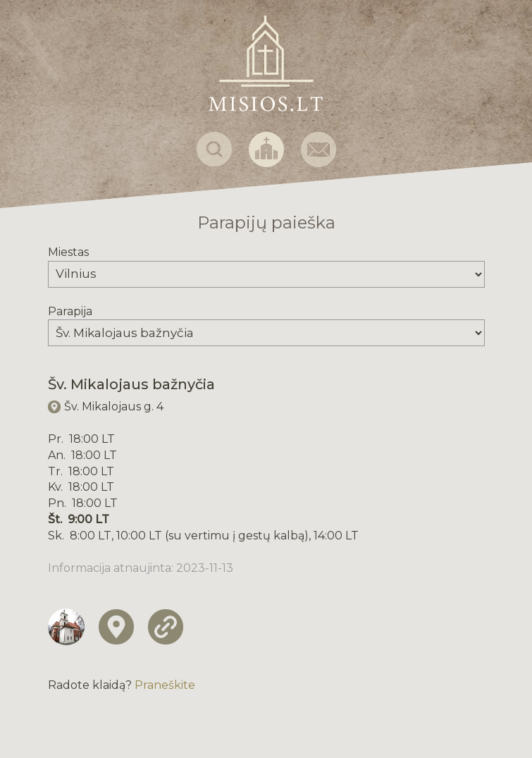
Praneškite (165, 685)
